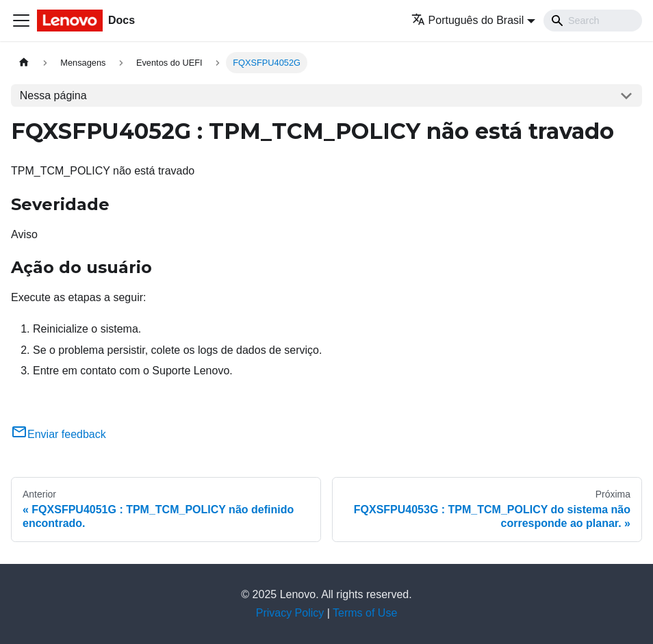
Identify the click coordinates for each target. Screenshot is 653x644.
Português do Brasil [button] (468, 20)
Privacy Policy (290, 613)
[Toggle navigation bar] (21, 21)
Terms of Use (365, 613)
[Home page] (24, 63)
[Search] (593, 21)
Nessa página (53, 95)
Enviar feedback (59, 434)
